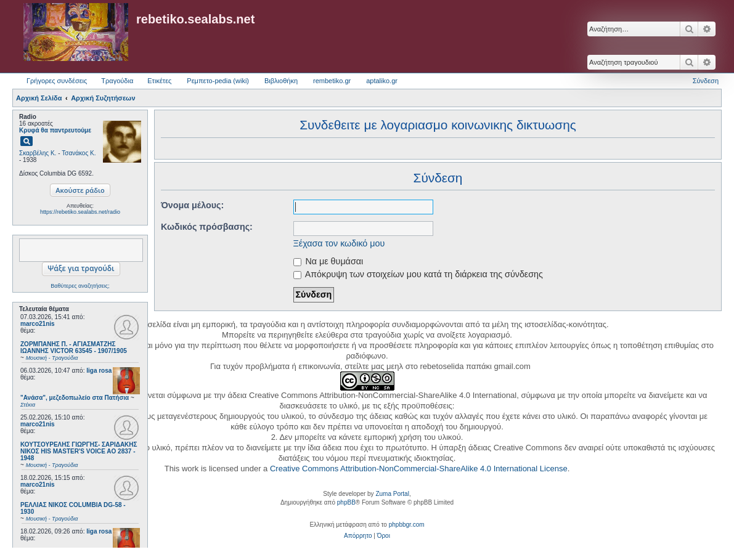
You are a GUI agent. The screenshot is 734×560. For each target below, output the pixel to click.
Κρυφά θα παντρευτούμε (55, 130)
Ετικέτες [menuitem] (159, 81)
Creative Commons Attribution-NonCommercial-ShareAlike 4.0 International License (419, 469)
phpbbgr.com (407, 525)
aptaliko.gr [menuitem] (382, 81)
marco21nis (38, 324)
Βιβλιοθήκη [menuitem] (281, 81)
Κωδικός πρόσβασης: (207, 227)
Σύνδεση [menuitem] (706, 81)
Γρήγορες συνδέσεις (57, 81)
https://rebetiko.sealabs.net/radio (80, 212)
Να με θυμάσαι (328, 261)
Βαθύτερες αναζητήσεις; (80, 286)
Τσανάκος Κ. (79, 153)
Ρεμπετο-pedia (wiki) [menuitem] (218, 81)
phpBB (346, 502)
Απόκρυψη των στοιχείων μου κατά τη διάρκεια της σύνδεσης (418, 274)
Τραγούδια (117, 81)
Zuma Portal (392, 494)
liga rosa (99, 371)
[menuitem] (358, 536)
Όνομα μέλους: (192, 205)
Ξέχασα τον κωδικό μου (339, 243)
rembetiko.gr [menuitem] (332, 81)
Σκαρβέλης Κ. (38, 153)
